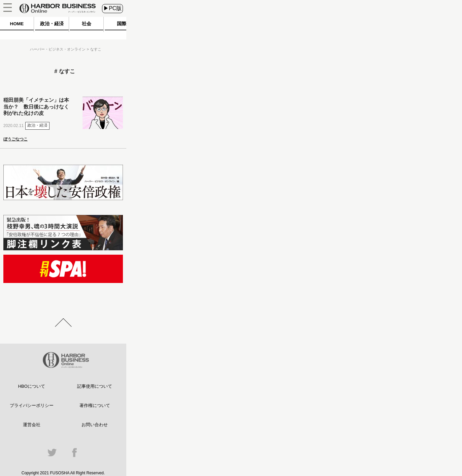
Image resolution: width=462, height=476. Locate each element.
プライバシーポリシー (32, 405)
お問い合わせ (95, 425)
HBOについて (32, 386)
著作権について (95, 405)
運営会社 (32, 425)
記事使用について (95, 386)
